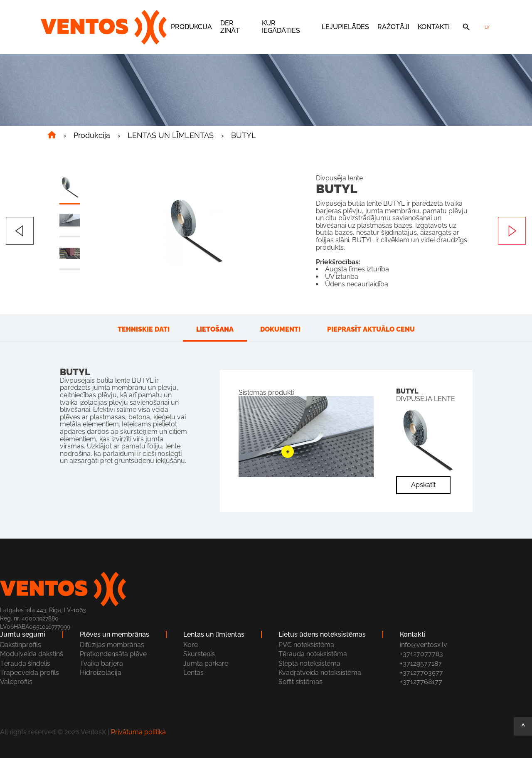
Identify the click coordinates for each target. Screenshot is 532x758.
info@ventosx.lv (424, 645)
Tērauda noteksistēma (313, 654)
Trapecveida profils (30, 673)
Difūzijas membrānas (112, 645)
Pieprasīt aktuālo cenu (371, 329)
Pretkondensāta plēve (113, 654)
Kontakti (434, 27)
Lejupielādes (345, 27)
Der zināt (230, 27)
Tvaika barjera (101, 663)
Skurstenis (199, 654)
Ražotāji (393, 27)
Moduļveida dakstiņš (32, 654)
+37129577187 (421, 663)
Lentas (193, 673)
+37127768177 (421, 682)
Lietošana (215, 329)
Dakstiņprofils (21, 645)
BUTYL (244, 135)
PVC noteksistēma (306, 645)
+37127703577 (421, 673)
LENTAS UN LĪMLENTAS (171, 135)
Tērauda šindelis (25, 663)
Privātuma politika (138, 732)
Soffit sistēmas (300, 682)
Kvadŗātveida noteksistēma (320, 673)
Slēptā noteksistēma (309, 663)
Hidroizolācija (101, 673)
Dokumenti (280, 329)
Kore (191, 645)
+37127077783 (421, 654)
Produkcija (191, 27)
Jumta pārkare (206, 663)
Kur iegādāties (281, 27)
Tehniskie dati (144, 329)
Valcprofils (16, 682)
